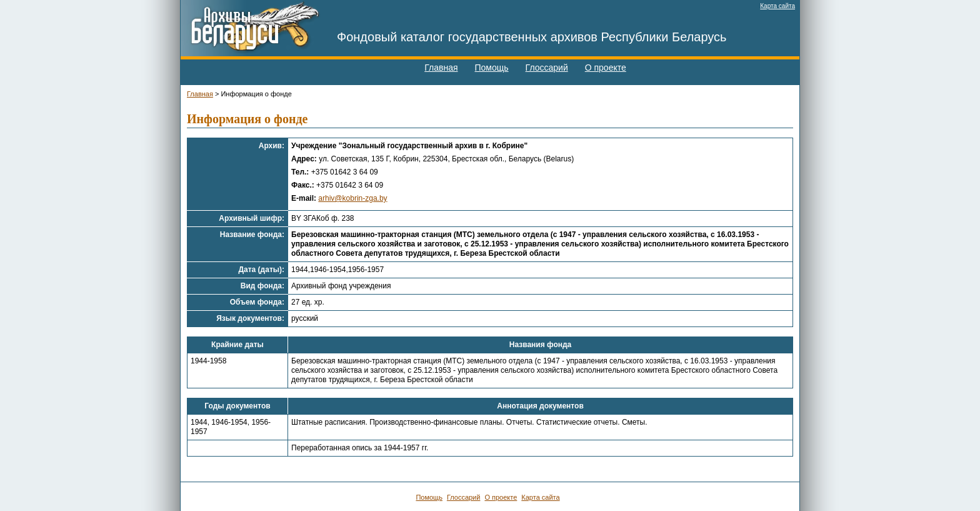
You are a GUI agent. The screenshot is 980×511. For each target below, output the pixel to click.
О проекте (606, 68)
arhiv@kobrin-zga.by (352, 198)
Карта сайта (777, 6)
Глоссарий (547, 68)
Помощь (492, 68)
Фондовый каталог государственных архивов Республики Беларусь (532, 37)
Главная (441, 68)
